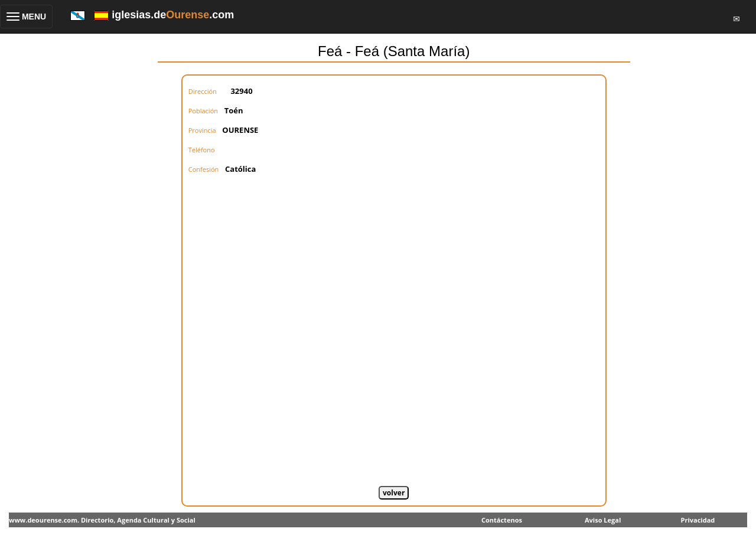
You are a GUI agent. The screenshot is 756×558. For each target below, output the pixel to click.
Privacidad (698, 520)
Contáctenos (502, 520)
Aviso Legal (603, 520)
